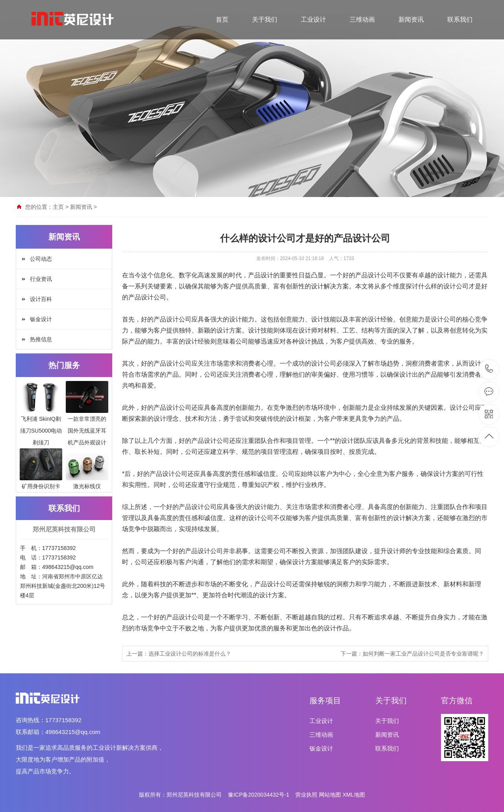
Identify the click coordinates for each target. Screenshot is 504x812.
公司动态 (41, 259)
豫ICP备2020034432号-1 (259, 795)
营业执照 (306, 795)
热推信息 (41, 339)
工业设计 (313, 20)
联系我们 (460, 20)
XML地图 (354, 795)
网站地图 (330, 795)
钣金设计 (41, 319)
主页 (58, 207)
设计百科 (41, 299)
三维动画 (362, 20)
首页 (222, 20)
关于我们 (265, 20)
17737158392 (489, 369)
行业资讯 (41, 279)
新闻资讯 (411, 20)
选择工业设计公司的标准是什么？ (190, 654)
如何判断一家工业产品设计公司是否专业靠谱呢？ (423, 654)
